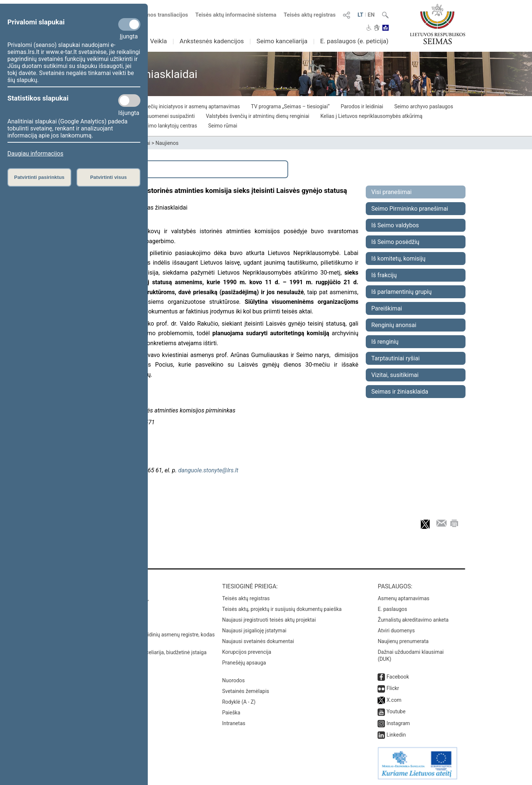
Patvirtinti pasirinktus (39, 177)
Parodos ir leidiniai (362, 106)
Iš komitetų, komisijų (398, 259)
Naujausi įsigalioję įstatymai (254, 631)
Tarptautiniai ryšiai (395, 358)
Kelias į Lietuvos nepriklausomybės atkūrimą (371, 116)
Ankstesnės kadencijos (212, 41)
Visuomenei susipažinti (168, 116)
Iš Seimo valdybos (395, 225)
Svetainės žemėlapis (245, 691)
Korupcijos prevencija (247, 652)
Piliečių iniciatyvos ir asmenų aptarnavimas (190, 106)
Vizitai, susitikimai (395, 375)
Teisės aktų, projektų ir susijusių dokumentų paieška (282, 609)
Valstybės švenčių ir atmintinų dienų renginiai (258, 116)
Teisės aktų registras (310, 15)
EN (371, 15)
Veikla (158, 41)
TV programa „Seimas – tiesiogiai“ (290, 106)
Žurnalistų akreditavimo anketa (413, 620)
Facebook (398, 677)
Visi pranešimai (391, 192)
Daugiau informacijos (35, 154)
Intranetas (234, 723)
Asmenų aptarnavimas (403, 598)
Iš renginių (385, 342)
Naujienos (167, 143)
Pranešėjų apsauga (244, 663)
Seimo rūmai (223, 126)
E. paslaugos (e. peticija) (354, 41)
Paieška (231, 713)
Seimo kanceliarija (282, 41)
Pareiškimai (387, 308)
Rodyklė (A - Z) (239, 702)
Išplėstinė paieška (100, 169)
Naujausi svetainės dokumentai (258, 641)
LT (361, 15)
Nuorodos (233, 680)
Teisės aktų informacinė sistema (236, 15)
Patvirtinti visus (108, 177)
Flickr (393, 688)
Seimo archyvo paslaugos (424, 106)
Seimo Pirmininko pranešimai (410, 209)
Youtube (396, 711)
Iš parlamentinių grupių (401, 292)
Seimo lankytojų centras (170, 126)
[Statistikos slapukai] (129, 101)
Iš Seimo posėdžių (395, 242)
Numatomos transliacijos (153, 15)
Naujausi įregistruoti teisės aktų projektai (269, 620)
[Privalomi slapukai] (129, 24)
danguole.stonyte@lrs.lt (208, 470)
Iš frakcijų (384, 275)
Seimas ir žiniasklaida (400, 392)
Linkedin (396, 735)
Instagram (398, 723)
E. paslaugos (392, 609)
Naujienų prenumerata (403, 641)
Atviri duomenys (396, 631)
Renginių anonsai (394, 325)
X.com (394, 700)
